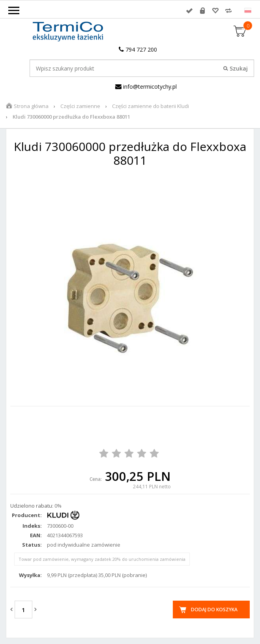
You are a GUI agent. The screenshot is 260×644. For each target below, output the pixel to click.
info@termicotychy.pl (146, 87)
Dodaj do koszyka (214, 610)
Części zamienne (80, 106)
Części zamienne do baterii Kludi (151, 106)
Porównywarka (228, 11)
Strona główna (31, 106)
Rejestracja (202, 11)
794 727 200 (138, 49)
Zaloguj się (189, 11)
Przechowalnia (215, 11)
